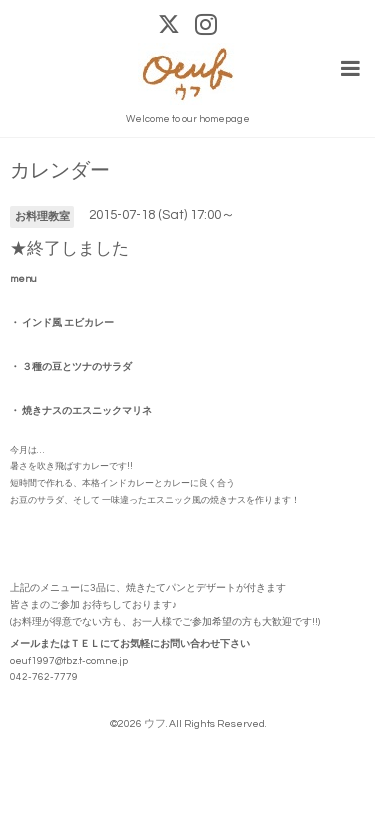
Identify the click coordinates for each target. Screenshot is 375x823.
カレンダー (60, 171)
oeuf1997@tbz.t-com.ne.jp (69, 661)
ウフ (155, 723)
